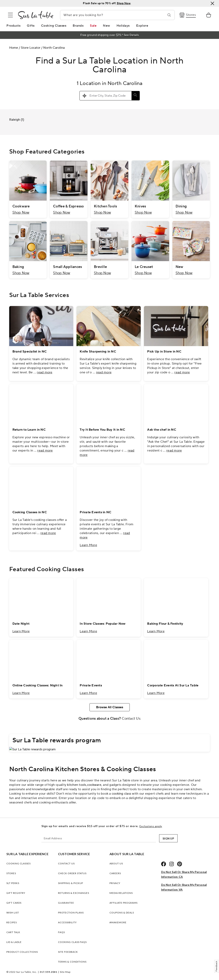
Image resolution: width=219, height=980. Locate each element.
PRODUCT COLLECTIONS (22, 952)
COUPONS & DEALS (122, 913)
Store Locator (31, 48)
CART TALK (13, 932)
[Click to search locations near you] (85, 96)
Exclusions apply (151, 826)
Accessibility (67, 922)
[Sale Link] (93, 26)
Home (14, 48)
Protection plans (71, 913)
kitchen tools (77, 785)
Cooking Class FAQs (72, 942)
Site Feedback (68, 952)
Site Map (65, 972)
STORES (11, 873)
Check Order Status (72, 873)
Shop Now (21, 213)
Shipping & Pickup (71, 883)
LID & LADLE (14, 942)
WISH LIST (13, 913)
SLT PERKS (13, 883)
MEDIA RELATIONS (121, 893)
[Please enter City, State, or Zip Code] (109, 96)
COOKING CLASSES (19, 863)
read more (45, 372)
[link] (209, 15)
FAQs (61, 932)
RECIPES (12, 922)
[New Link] (106, 26)
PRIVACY (115, 883)
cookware (94, 785)
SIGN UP (168, 838)
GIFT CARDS (14, 903)
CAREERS (115, 873)
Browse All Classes (110, 707)
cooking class (121, 794)
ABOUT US (116, 863)
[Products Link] (13, 26)
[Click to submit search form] (136, 96)
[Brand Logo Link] (36, 15)
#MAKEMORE (118, 922)
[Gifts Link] (31, 26)
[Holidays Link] (123, 26)
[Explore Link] (142, 26)
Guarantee (66, 903)
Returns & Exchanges (74, 893)
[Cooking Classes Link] (54, 26)
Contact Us (131, 719)
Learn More (88, 545)
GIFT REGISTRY (16, 893)
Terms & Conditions (72, 962)
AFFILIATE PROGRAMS (124, 903)
